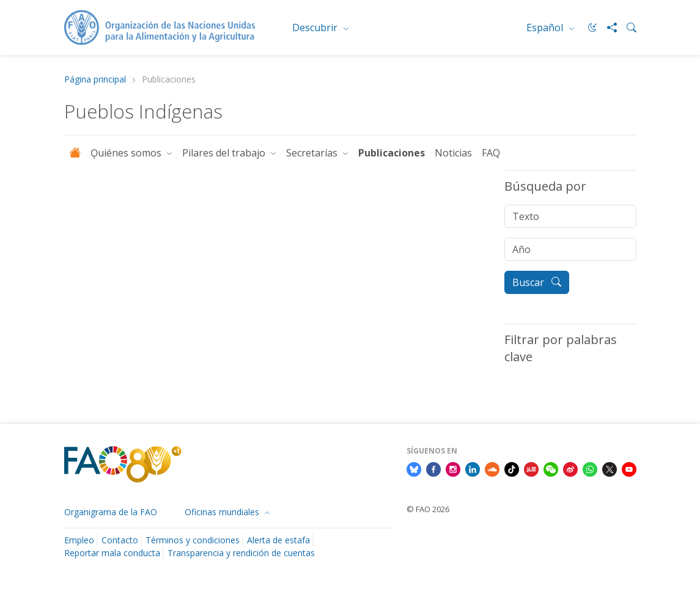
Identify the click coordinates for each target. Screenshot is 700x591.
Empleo (79, 540)
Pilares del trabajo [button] (225, 153)
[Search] (627, 28)
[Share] (607, 28)
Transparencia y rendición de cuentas (241, 553)
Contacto (120, 540)
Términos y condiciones (193, 540)
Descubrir (316, 28)
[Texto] (570, 216)
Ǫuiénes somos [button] (127, 153)
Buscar (537, 282)
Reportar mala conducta (112, 553)
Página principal (95, 80)
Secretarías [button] (313, 153)
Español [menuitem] (546, 28)
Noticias (453, 153)
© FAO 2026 (428, 509)
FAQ (491, 153)
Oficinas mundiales (223, 512)
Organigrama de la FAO (111, 512)
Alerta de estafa (278, 540)
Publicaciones (392, 153)
